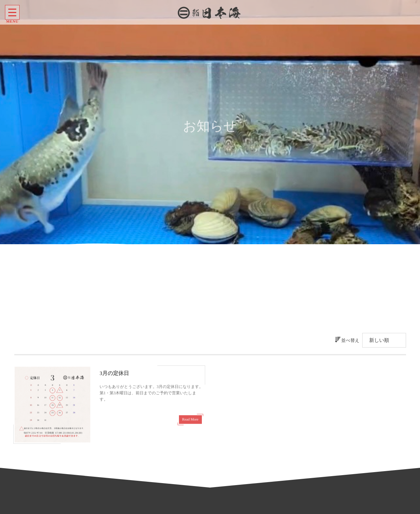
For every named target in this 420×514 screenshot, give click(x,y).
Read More (190, 421)
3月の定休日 (114, 376)
